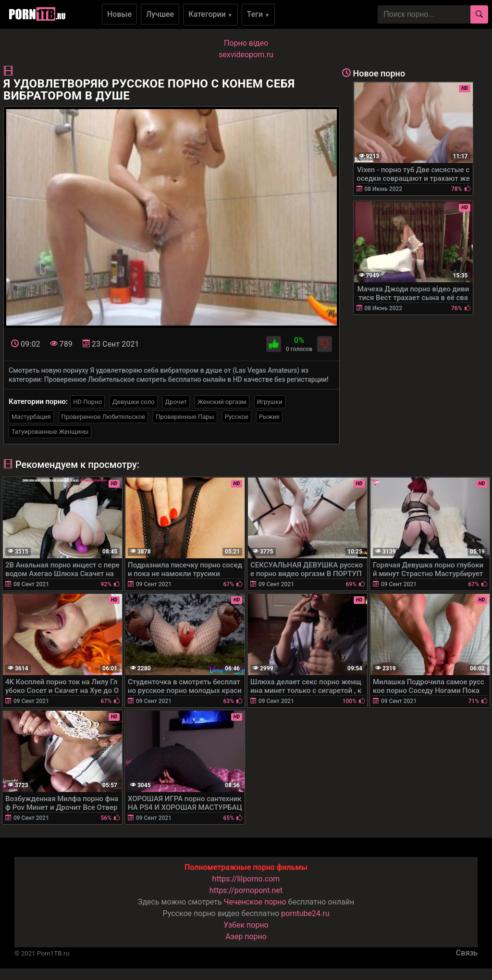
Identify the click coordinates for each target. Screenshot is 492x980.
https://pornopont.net (246, 890)
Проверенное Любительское (104, 417)
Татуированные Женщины (50, 432)
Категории (210, 14)
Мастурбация (31, 417)
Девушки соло (134, 402)
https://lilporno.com (246, 879)
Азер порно (246, 936)
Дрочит (176, 402)
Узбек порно (246, 925)
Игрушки (270, 402)
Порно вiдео (246, 43)
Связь (467, 953)
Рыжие (269, 417)
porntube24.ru (305, 913)
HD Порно (87, 402)
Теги (258, 14)
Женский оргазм (222, 402)
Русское (237, 417)
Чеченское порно (255, 902)
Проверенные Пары (185, 417)
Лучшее (160, 14)
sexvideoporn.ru (246, 55)
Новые (119, 14)
